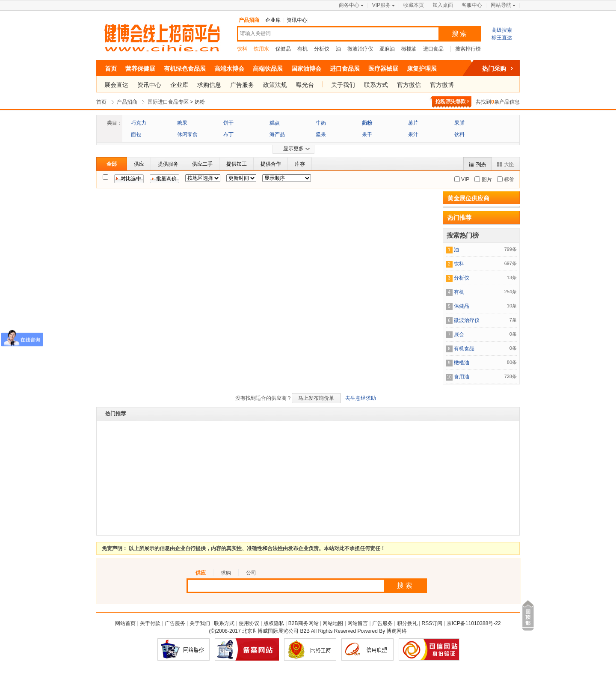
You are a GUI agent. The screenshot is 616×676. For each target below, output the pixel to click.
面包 (136, 134)
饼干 (228, 123)
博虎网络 (397, 631)
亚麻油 (387, 49)
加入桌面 (443, 5)
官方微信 (409, 85)
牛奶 (321, 123)
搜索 (460, 34)
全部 (112, 164)
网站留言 (358, 623)
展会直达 (116, 85)
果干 (367, 134)
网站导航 (501, 5)
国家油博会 (306, 68)
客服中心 (472, 5)
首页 (111, 68)
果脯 (459, 123)
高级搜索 (502, 30)
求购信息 (209, 85)
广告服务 (242, 85)
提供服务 (168, 164)
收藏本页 (414, 5)
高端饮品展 (268, 68)
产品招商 (249, 20)
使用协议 (249, 623)
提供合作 (271, 164)
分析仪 (322, 49)
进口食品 (433, 49)
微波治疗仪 (360, 49)
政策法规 (275, 85)
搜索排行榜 (468, 49)
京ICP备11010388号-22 (474, 623)
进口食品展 (345, 68)
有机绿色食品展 (185, 68)
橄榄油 (409, 49)
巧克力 (139, 123)
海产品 (277, 134)
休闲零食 (187, 134)
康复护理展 (422, 68)
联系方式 (376, 85)
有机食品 (464, 348)
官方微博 (442, 85)
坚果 (321, 134)
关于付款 (150, 623)
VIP (465, 179)
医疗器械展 (383, 68)
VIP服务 (381, 5)
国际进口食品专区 (168, 102)
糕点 (275, 123)
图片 (486, 179)
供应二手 (202, 164)
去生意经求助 (361, 398)
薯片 (413, 123)
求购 (226, 573)
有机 (302, 49)
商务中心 (349, 5)
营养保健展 (140, 68)
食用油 (462, 377)
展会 (459, 334)
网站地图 (333, 623)
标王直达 (502, 38)
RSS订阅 (432, 623)
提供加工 (237, 164)
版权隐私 (274, 623)
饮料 (242, 49)
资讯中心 (297, 20)
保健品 (283, 49)
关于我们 (343, 85)
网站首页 (125, 623)
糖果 (182, 123)
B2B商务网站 (304, 623)
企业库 (273, 20)
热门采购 (494, 68)
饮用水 (261, 49)
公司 (251, 573)
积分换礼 (407, 623)
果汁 (413, 134)
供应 (139, 164)
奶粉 (200, 102)
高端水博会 (229, 68)
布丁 (228, 134)
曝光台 (305, 85)
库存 (300, 164)
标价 (508, 179)
